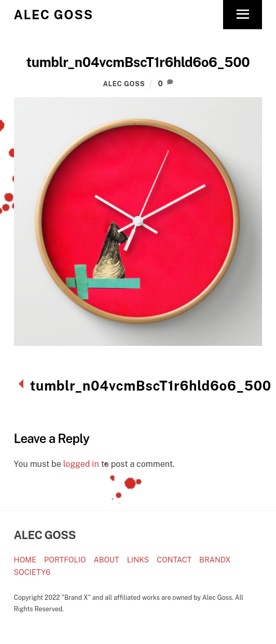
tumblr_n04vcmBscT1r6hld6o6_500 (138, 62)
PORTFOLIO (65, 560)
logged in (81, 464)
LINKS (138, 560)
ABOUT (107, 560)
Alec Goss (124, 84)
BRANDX (215, 560)
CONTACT (174, 560)
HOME (25, 560)
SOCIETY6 (32, 572)
